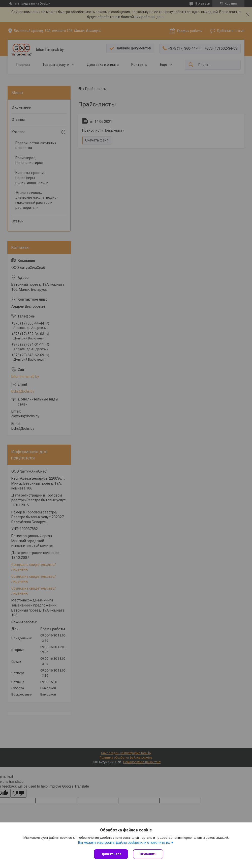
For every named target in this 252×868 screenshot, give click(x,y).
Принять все (111, 854)
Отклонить (148, 854)
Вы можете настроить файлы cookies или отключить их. (124, 843)
